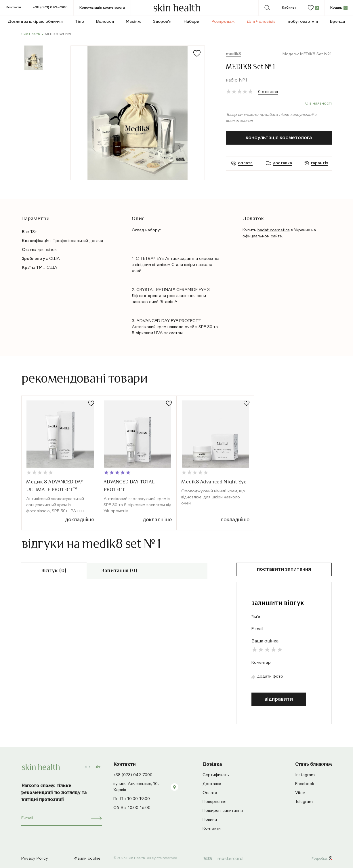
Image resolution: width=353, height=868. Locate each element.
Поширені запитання (223, 811)
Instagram (305, 775)
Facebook (305, 784)
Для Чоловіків (261, 22)
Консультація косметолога (279, 138)
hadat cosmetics (274, 230)
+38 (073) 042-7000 (50, 7)
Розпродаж (223, 22)
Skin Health (31, 34)
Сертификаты (216, 775)
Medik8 (233, 54)
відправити (279, 699)
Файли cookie (87, 858)
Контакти (13, 7)
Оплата (210, 793)
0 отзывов (268, 92)
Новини (210, 820)
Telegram (304, 802)
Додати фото (270, 676)
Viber (300, 793)
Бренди (338, 22)
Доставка (212, 784)
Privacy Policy (35, 858)
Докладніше (80, 520)
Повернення (214, 802)
